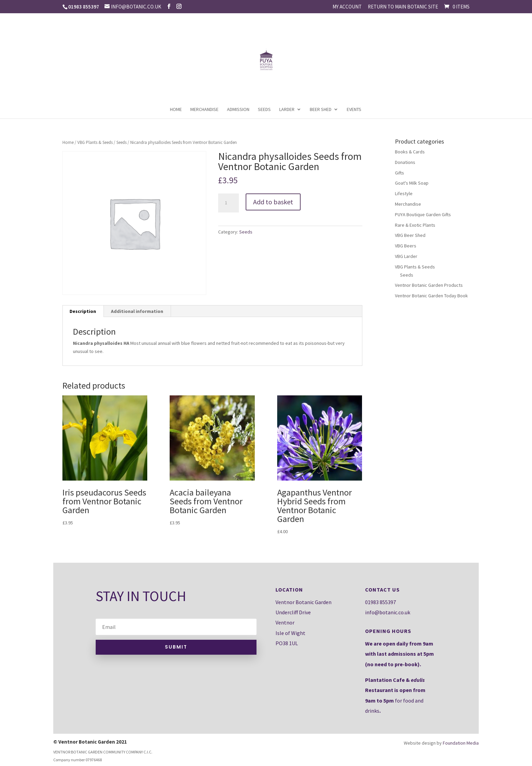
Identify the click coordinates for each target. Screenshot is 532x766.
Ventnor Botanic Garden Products (429, 285)
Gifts (400, 173)
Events (354, 110)
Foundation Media (461, 743)
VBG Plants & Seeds (95, 142)
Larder (287, 110)
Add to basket (273, 202)
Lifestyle (404, 193)
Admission (238, 110)
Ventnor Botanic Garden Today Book (431, 296)
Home (176, 110)
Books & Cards (410, 152)
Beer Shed (321, 110)
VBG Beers (406, 246)
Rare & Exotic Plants (415, 225)
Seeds (264, 110)
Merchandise (204, 110)
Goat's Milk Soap (412, 183)
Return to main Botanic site (403, 7)
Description (83, 311)
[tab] (83, 311)
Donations (405, 162)
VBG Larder (406, 256)
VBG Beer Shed (410, 235)
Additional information (137, 311)
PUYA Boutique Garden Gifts (423, 214)
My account (347, 7)
